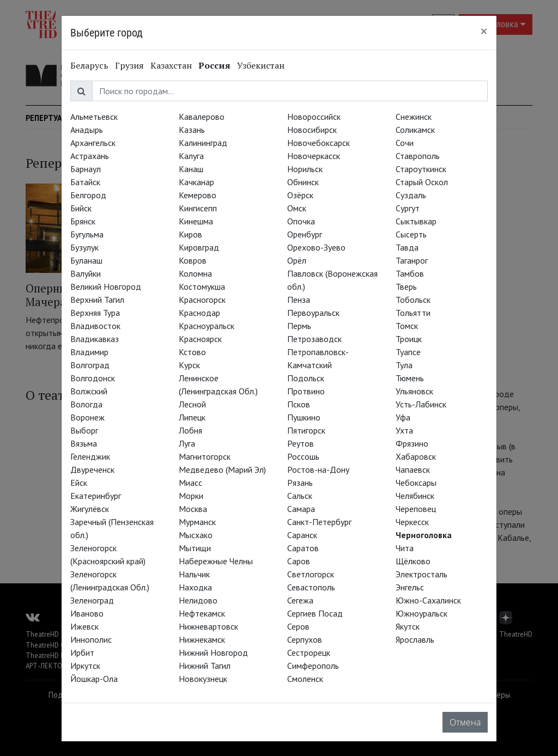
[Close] (484, 31)
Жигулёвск (90, 509)
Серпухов (305, 639)
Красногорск (202, 300)
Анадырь (87, 130)
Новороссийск (314, 117)
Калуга (191, 156)
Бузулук (84, 247)
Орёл (297, 260)
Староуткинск (421, 169)
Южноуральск (421, 613)
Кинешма (196, 221)
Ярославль (415, 639)
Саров (299, 561)
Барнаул (86, 169)
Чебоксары (416, 483)
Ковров (193, 260)
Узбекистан (261, 65)
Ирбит (82, 653)
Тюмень (410, 378)
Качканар (196, 182)
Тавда (407, 247)
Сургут (408, 208)
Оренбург (305, 234)
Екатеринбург (96, 496)
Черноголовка (424, 535)
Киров (190, 234)
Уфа (403, 417)
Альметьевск (94, 117)
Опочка (301, 221)
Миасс (190, 483)
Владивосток (95, 326)
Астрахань (90, 156)
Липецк (192, 417)
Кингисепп (198, 208)
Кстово (192, 352)
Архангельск (93, 143)
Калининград (203, 143)
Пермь (299, 326)
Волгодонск (93, 378)
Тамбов (410, 273)
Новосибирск (312, 130)
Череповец (416, 509)
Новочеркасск (314, 156)
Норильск (305, 169)
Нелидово (198, 600)
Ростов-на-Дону (318, 470)
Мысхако (196, 535)
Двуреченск (92, 470)
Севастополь (311, 587)
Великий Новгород (106, 286)
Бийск (81, 208)
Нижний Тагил (205, 666)
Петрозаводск (314, 339)
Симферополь (313, 666)
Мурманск (197, 522)
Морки (191, 496)
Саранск (302, 535)
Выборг (84, 430)
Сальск (300, 496)
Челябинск (415, 496)
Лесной (192, 404)
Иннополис (91, 639)
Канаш (191, 169)
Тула (404, 365)
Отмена (465, 722)
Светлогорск (311, 574)
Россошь (303, 456)
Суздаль (411, 195)
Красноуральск (207, 326)
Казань (192, 130)
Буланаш (86, 260)
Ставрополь (418, 156)
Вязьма (84, 443)
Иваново (87, 613)
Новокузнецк (203, 679)
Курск (189, 365)
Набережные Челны (216, 561)
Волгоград (90, 365)
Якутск (408, 626)
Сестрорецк (309, 653)
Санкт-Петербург (319, 522)
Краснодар (199, 313)
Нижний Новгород (213, 653)
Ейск (79, 483)
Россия (214, 65)
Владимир (89, 352)
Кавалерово (202, 117)
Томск (407, 326)
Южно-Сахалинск (428, 600)
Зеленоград (92, 600)
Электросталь (421, 574)
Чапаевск (413, 470)
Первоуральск (313, 313)
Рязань (300, 483)
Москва (193, 509)
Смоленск (305, 679)
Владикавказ (95, 339)
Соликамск (415, 130)
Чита (405, 548)
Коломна (195, 273)
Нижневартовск (208, 626)
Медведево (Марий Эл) (222, 470)
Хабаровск (416, 456)
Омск (297, 208)
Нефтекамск (202, 613)
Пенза (299, 300)
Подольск (306, 378)
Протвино (306, 391)
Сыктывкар (416, 221)
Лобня (190, 430)
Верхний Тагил (97, 300)
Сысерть (411, 234)
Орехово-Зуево (316, 247)
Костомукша (202, 286)
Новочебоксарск (319, 143)
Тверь (406, 286)
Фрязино (412, 443)
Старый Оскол (422, 182)
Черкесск (412, 522)
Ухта (404, 430)
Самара (301, 509)
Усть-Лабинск (421, 404)
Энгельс (410, 587)
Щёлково (413, 561)
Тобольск (413, 300)
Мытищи (195, 548)
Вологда (86, 404)
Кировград (199, 247)
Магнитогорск (205, 456)
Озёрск (300, 195)
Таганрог (412, 260)
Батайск (85, 182)
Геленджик (90, 456)
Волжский (89, 391)
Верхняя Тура (95, 313)
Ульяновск (414, 391)
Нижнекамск (202, 639)
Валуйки (86, 273)
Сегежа (300, 600)
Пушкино (304, 417)
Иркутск (85, 666)
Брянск (83, 221)
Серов (298, 626)
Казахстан (171, 65)
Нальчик (194, 574)
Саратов (303, 548)
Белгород (88, 195)
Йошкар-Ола (94, 679)
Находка (195, 587)
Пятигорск (306, 430)
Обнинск (303, 182)
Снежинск (414, 117)
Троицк (409, 339)
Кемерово (198, 195)
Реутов (301, 443)
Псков (299, 404)
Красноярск (200, 339)
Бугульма (87, 234)
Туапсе (408, 352)
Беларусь (89, 65)
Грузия (129, 65)
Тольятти (413, 313)
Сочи (405, 143)
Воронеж (87, 417)
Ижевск (84, 626)
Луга (187, 443)
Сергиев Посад (315, 613)
